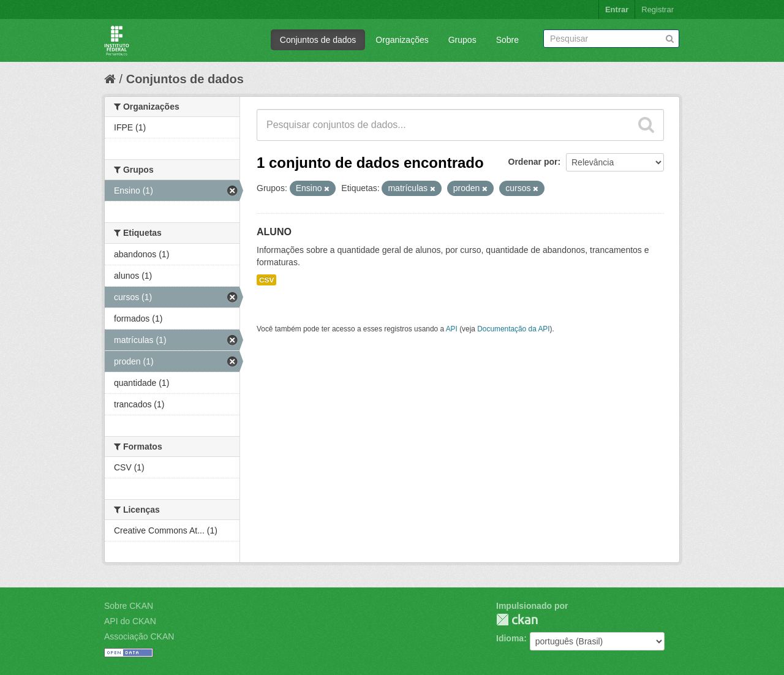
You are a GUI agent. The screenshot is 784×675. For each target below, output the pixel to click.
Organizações (402, 40)
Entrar (617, 9)
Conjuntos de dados (318, 40)
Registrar (658, 9)
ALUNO (274, 232)
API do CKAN (130, 621)
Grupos (462, 40)
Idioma (510, 638)
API (452, 329)
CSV (266, 280)
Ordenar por (533, 162)
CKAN (517, 620)
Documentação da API (513, 329)
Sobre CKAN (129, 606)
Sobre (507, 40)
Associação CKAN (139, 636)
